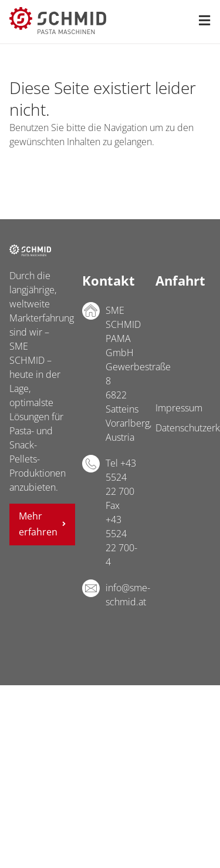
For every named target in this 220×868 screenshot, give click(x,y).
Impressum (179, 408)
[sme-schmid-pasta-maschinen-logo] (58, 12)
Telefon (91, 464)
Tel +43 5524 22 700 (121, 477)
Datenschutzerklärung (183, 428)
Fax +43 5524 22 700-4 (121, 534)
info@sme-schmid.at (121, 595)
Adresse (91, 311)
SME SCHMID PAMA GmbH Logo (30, 250)
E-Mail (91, 588)
